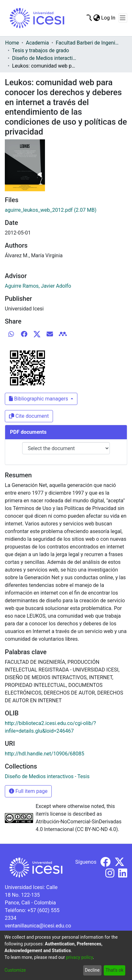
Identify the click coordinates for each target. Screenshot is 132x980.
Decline (92, 970)
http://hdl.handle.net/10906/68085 (44, 754)
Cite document (29, 416)
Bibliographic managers (39, 399)
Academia (37, 43)
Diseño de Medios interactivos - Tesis (44, 58)
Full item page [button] (28, 791)
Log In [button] (109, 18)
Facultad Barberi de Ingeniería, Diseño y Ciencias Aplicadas (88, 43)
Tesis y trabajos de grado (40, 50)
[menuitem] (97, 18)
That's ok (114, 970)
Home (12, 43)
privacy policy (79, 957)
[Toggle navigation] (123, 18)
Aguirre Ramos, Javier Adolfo (38, 286)
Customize (15, 970)
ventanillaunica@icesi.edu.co (38, 926)
